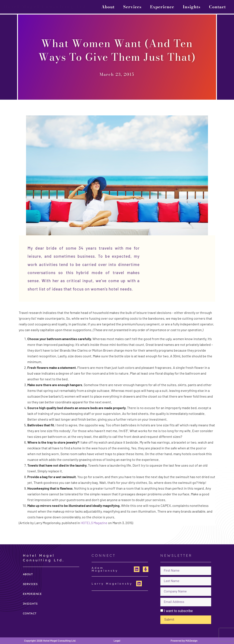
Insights (192, 7)
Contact (217, 7)
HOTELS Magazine (94, 523)
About (108, 7)
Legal (117, 641)
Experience (162, 7)
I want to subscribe (178, 611)
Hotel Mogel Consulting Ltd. (46, 7)
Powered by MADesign (184, 641)
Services (132, 7)
